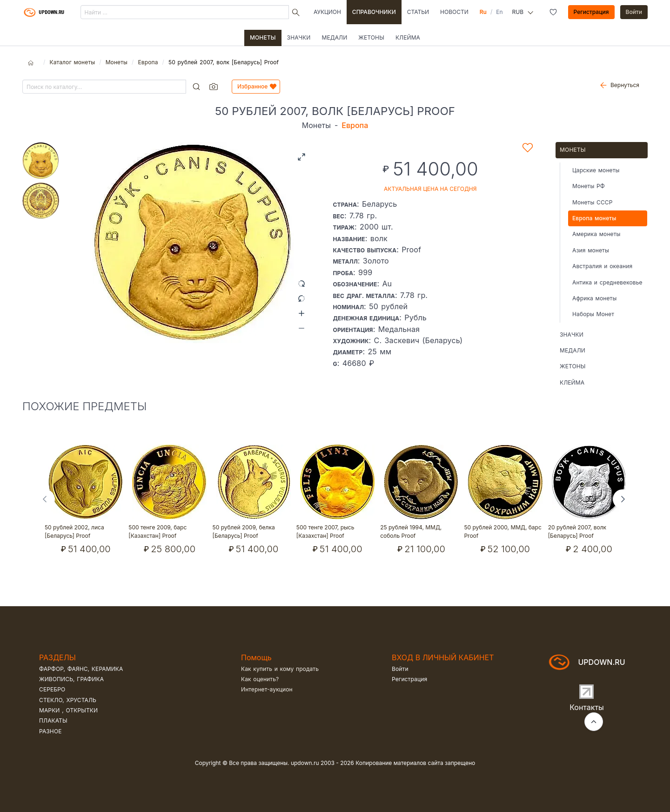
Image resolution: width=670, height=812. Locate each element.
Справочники (374, 12)
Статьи (418, 12)
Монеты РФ (589, 186)
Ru (483, 12)
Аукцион (327, 12)
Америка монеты (596, 234)
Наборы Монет (593, 314)
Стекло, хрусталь (68, 700)
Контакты (587, 707)
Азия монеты (591, 250)
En (499, 12)
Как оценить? (260, 679)
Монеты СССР (593, 202)
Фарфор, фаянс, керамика (81, 669)
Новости (454, 12)
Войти (634, 12)
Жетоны (371, 37)
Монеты (263, 37)
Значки (299, 37)
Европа (148, 62)
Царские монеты (596, 170)
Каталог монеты (72, 62)
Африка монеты (594, 298)
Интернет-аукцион (267, 689)
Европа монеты (594, 218)
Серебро (52, 689)
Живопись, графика (71, 679)
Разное (50, 731)
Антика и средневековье (607, 282)
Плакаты (53, 721)
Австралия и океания (602, 266)
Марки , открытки (68, 710)
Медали (334, 37)
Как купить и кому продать (280, 669)
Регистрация (591, 12)
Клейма (408, 37)
